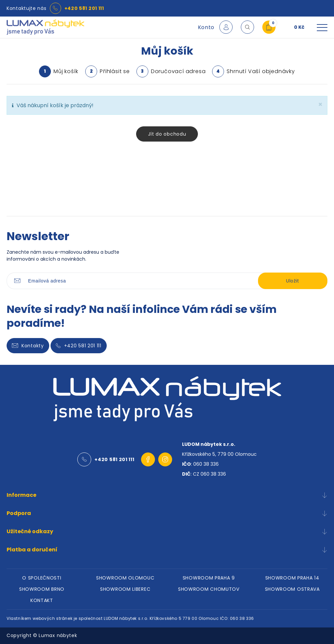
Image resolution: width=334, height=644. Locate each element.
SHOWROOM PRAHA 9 (209, 578)
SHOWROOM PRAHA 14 (292, 578)
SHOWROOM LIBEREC (125, 589)
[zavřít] (320, 104)
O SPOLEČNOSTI (42, 578)
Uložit (293, 281)
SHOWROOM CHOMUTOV (209, 589)
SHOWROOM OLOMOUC (125, 578)
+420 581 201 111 (84, 8)
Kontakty (28, 346)
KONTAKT (42, 600)
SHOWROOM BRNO (42, 589)
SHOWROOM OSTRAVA (292, 589)
